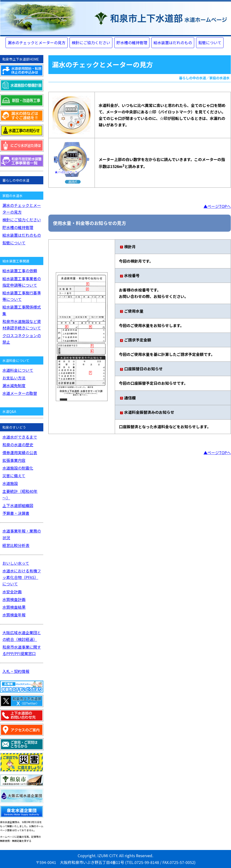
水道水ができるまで (20, 437)
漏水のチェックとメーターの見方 (37, 43)
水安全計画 (12, 592)
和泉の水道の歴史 (18, 445)
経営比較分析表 (16, 545)
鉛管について (210, 43)
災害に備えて (14, 476)
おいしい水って (16, 563)
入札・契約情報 (16, 671)
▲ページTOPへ (217, 206)
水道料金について (18, 370)
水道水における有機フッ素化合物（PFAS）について (22, 577)
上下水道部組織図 (18, 505)
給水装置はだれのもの (173, 43)
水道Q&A (9, 411)
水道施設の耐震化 (18, 468)
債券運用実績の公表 (20, 453)
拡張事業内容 (14, 460)
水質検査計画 (14, 599)
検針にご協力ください (91, 43)
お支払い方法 (14, 378)
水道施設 (10, 483)
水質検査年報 (14, 615)
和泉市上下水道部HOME (21, 59)
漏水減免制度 (14, 385)
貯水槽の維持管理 (132, 43)
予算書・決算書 (16, 513)
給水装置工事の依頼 (20, 271)
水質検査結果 (14, 607)
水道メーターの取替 (20, 393)
